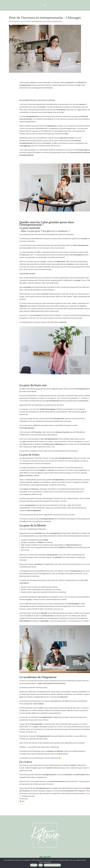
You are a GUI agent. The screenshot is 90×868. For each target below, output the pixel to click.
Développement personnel (41, 21)
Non (41, 865)
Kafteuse (15, 21)
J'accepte (34, 865)
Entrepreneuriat (56, 21)
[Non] (88, 863)
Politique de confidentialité (52, 865)
